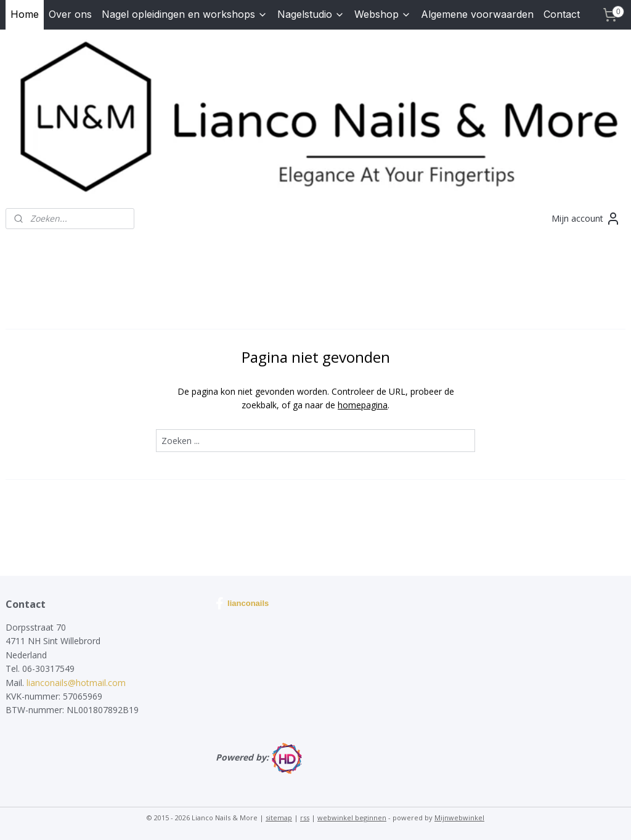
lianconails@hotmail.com (76, 683)
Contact (562, 14)
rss (305, 818)
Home (25, 14)
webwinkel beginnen (352, 818)
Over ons (70, 14)
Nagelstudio (311, 14)
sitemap (279, 818)
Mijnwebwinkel (459, 818)
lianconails (242, 604)
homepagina (363, 405)
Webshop (383, 14)
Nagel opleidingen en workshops (185, 14)
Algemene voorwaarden (477, 14)
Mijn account (586, 219)
